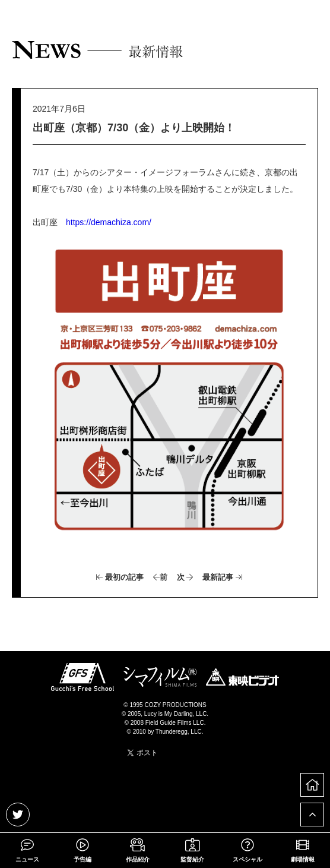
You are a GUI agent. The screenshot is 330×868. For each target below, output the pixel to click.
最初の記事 (120, 577)
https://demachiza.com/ (109, 222)
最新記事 (222, 577)
